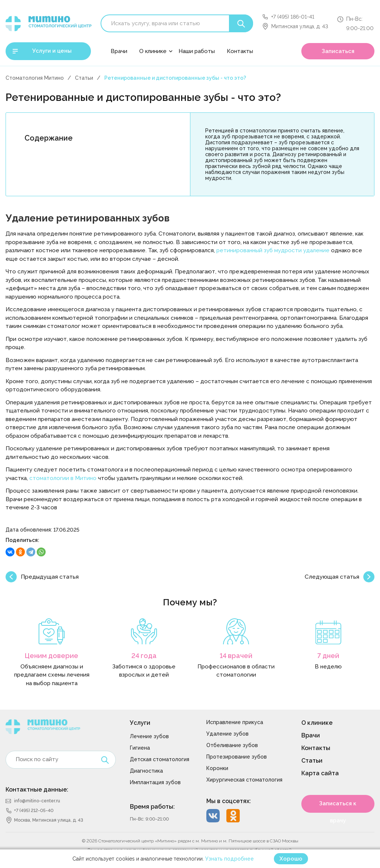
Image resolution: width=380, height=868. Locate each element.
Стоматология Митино (35, 78)
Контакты (240, 51)
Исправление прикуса (235, 722)
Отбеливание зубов (232, 745)
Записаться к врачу (338, 806)
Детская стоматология (160, 759)
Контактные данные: (37, 790)
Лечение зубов (149, 736)
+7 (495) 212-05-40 (34, 811)
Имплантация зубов (155, 782)
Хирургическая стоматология (244, 780)
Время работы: (152, 807)
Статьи (84, 78)
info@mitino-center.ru (37, 801)
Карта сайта (320, 773)
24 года (144, 656)
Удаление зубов (227, 734)
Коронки (217, 768)
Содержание (49, 138)
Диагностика (146, 771)
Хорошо (291, 859)
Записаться (338, 51)
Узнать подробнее (230, 859)
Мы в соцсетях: (229, 801)
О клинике (153, 51)
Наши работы (197, 51)
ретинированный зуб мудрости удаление (273, 250)
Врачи (119, 51)
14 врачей (236, 656)
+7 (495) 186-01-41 (293, 17)
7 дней (328, 656)
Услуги (140, 723)
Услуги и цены (52, 51)
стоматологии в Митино (63, 478)
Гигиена (140, 748)
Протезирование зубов (237, 757)
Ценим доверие (52, 656)
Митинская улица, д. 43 (300, 26)
